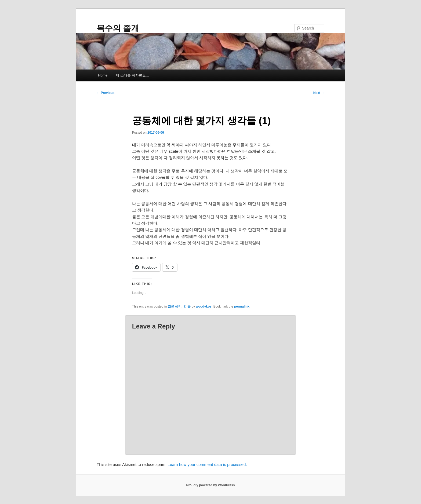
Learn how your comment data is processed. (207, 464)
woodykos (204, 306)
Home (103, 75)
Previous (106, 93)
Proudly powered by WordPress (210, 485)
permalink (242, 306)
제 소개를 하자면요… (132, 75)
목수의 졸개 (118, 28)
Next (319, 93)
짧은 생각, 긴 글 (179, 306)
